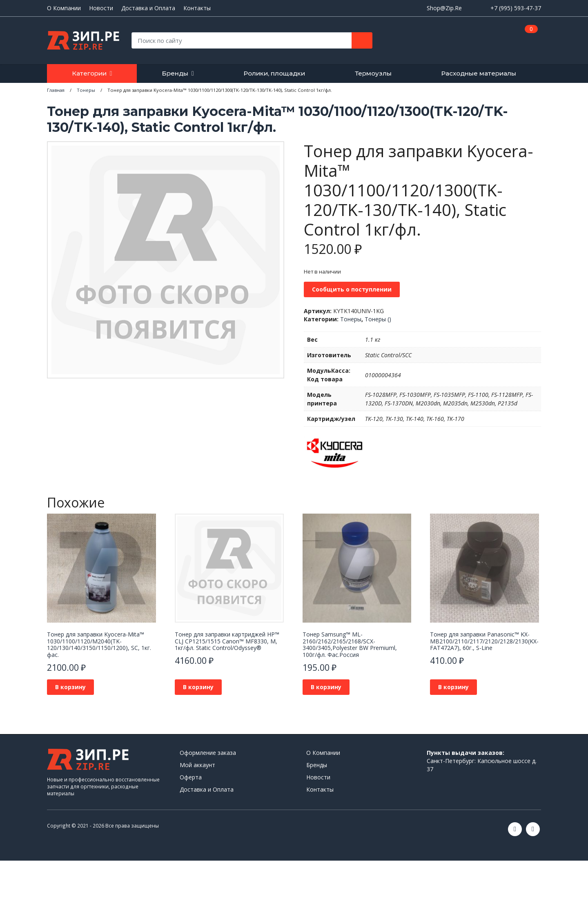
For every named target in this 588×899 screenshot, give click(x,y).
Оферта (191, 777)
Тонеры (351, 319)
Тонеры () (378, 319)
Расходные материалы (479, 73)
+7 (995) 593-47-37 (516, 8)
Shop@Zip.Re (444, 8)
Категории (89, 73)
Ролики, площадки (274, 73)
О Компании (64, 8)
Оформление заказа (208, 753)
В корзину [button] (70, 687)
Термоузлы (373, 73)
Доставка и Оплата (148, 8)
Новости (101, 8)
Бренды (175, 73)
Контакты (197, 8)
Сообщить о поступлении (352, 289)
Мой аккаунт (197, 765)
